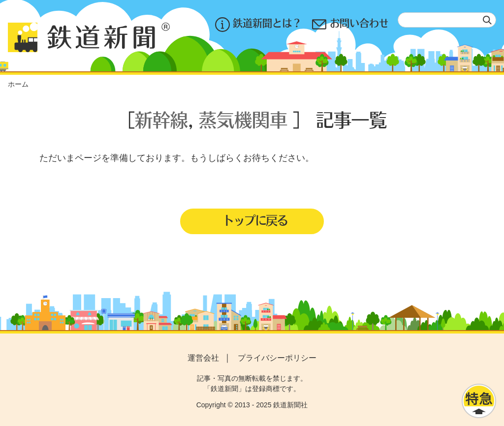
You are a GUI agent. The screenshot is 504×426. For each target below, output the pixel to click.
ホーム (18, 84)
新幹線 (161, 119)
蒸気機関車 (243, 119)
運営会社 (203, 358)
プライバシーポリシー (277, 358)
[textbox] (447, 20)
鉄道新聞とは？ (258, 24)
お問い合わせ (350, 24)
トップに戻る (255, 220)
